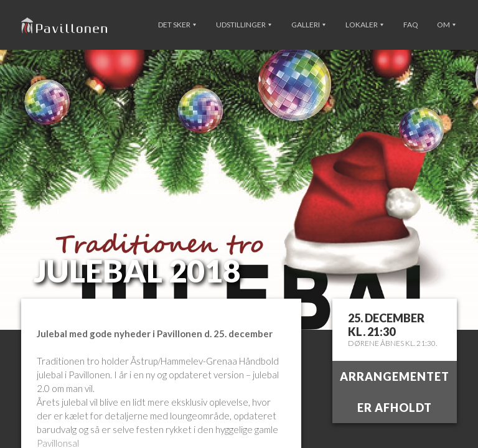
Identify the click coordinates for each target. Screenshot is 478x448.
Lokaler (364, 25)
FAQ (411, 25)
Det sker (177, 25)
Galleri (308, 25)
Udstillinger (244, 25)
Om (446, 25)
